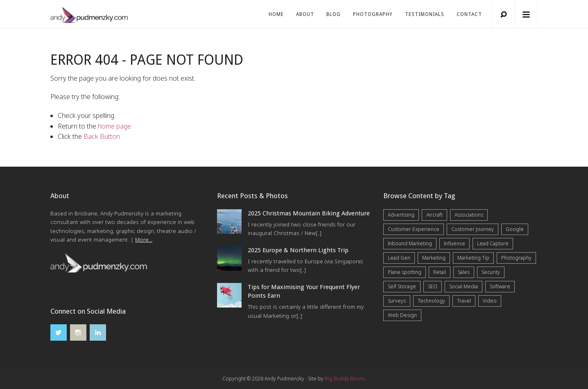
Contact (469, 14)
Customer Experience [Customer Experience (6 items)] (414, 229)
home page (114, 126)
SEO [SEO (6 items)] (433, 286)
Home (276, 14)
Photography (373, 14)
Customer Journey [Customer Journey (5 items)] (473, 229)
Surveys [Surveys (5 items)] (397, 301)
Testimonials (425, 14)
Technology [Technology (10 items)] (431, 301)
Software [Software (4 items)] (500, 286)
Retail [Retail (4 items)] (440, 272)
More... (144, 240)
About (305, 14)
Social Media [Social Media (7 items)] (464, 286)
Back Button (102, 136)
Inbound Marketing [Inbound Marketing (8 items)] (410, 243)
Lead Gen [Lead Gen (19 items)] (399, 258)
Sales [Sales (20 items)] (464, 272)
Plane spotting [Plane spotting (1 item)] (405, 272)
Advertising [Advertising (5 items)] (401, 215)
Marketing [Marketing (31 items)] (434, 258)
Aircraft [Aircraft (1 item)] (434, 215)
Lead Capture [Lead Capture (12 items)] (493, 243)
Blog (334, 14)
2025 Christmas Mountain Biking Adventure (309, 213)
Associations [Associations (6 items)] (469, 215)
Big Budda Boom (345, 379)
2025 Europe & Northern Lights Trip (298, 250)
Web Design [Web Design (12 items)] (402, 315)
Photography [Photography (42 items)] (516, 258)
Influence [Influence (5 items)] (455, 243)
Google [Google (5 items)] (515, 229)
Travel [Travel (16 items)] (464, 301)
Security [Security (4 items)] (491, 272)
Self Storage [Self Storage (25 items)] (402, 286)
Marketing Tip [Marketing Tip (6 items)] (473, 258)
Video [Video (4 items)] (490, 301)
